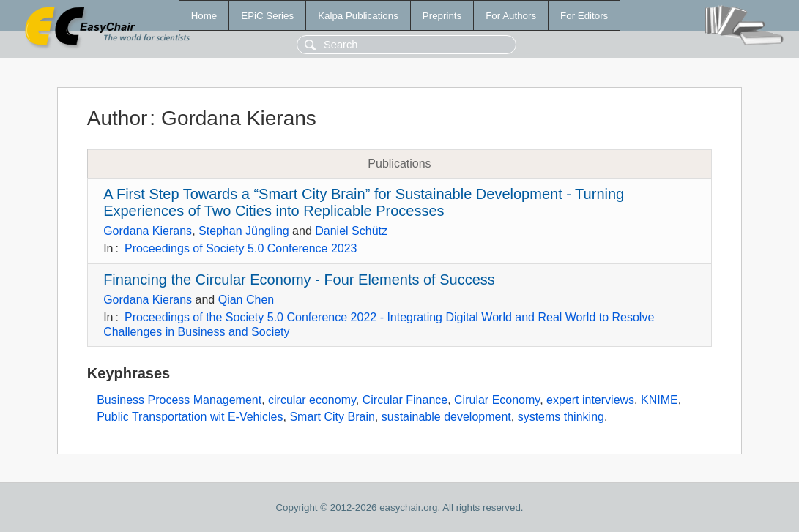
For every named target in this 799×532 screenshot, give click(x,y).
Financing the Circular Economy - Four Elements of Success (299, 280)
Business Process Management (179, 400)
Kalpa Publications (358, 16)
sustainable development (446, 417)
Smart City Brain (332, 417)
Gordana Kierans (148, 231)
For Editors (584, 16)
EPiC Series (267, 16)
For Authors (511, 16)
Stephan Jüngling (244, 231)
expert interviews (590, 400)
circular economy (312, 400)
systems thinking (561, 417)
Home (204, 16)
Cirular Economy (497, 400)
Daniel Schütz (351, 231)
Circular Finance (405, 400)
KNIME (659, 400)
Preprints (442, 16)
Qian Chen (246, 300)
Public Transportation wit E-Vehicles (190, 417)
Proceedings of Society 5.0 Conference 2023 (241, 248)
